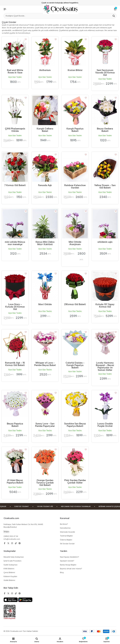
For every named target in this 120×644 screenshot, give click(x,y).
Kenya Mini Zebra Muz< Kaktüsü (45, 243)
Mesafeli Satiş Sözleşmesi (14, 557)
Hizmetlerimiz (65, 528)
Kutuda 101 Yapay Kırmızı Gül (105, 306)
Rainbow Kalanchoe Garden (75, 186)
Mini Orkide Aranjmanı (75, 243)
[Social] (5, 543)
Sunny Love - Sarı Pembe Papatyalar (45, 425)
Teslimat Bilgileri (66, 536)
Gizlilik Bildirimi (9, 580)
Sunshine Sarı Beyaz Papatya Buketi (75, 425)
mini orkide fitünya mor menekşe (15, 243)
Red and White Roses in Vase (15, 71)
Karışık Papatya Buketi (75, 130)
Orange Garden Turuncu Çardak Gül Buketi (45, 483)
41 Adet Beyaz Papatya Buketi (15, 481)
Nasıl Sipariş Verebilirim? (69, 557)
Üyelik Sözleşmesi (11, 565)
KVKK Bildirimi (9, 569)
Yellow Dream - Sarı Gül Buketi (105, 186)
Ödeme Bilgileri (66, 540)
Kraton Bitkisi (75, 70)
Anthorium (45, 70)
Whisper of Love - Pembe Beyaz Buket (45, 364)
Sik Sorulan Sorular (67, 544)
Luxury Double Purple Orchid (105, 425)
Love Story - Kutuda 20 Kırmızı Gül (15, 307)
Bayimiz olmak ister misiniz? (71, 569)
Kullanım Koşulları (10, 576)
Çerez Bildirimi (9, 573)
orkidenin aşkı (105, 242)
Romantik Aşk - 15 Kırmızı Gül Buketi (15, 364)
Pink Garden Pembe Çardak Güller (75, 481)
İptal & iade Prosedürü (12, 561)
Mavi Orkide (45, 304)
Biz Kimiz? (64, 524)
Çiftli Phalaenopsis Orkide (15, 130)
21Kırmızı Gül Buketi (75, 304)
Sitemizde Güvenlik (67, 532)
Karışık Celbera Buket (45, 130)
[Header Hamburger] (5, 9)
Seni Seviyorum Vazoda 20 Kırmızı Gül (105, 73)
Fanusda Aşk (45, 185)
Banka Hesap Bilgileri (68, 565)
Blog (62, 573)
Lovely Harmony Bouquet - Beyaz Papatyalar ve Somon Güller (105, 366)
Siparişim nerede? (67, 561)
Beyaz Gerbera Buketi (105, 130)
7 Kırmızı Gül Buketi (15, 185)
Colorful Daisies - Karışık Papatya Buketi (75, 365)
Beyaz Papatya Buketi (15, 425)
